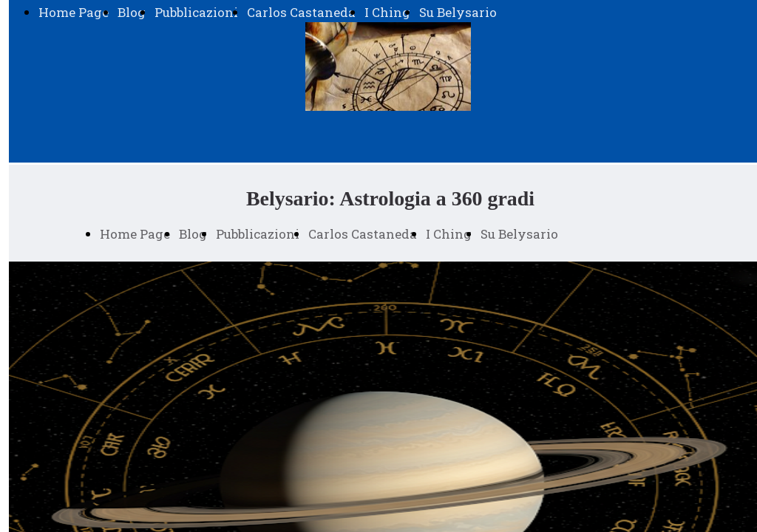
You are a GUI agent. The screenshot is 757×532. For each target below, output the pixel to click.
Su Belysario (458, 12)
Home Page (74, 12)
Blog (132, 12)
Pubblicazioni (196, 12)
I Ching (387, 12)
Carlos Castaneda (301, 12)
